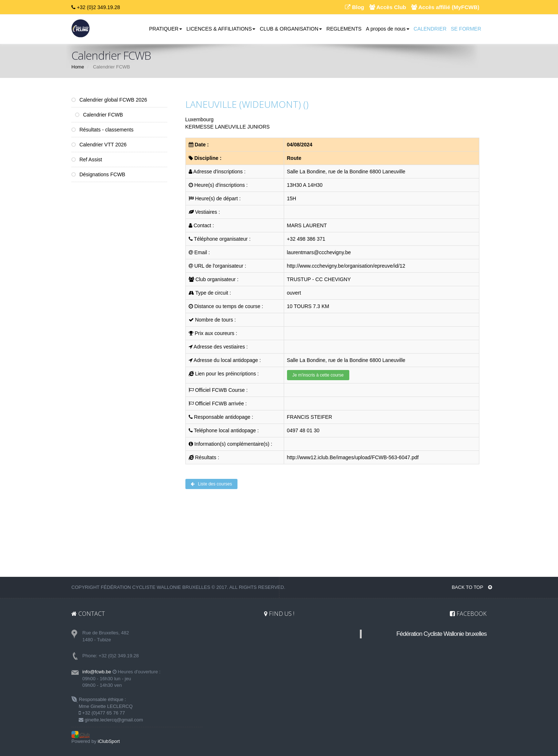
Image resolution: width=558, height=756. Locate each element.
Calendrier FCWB (99, 115)
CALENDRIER (430, 29)
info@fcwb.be (97, 672)
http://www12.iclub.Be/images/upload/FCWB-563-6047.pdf (353, 457)
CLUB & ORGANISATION (291, 29)
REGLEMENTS (344, 29)
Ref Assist (87, 160)
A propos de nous (388, 29)
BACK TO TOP (472, 587)
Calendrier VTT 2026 (99, 145)
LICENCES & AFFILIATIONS (221, 29)
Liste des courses (211, 484)
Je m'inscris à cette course (318, 375)
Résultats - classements (103, 130)
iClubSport (109, 741)
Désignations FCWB (98, 174)
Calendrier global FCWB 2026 (109, 100)
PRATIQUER (166, 29)
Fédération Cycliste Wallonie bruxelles (441, 634)
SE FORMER (466, 29)
